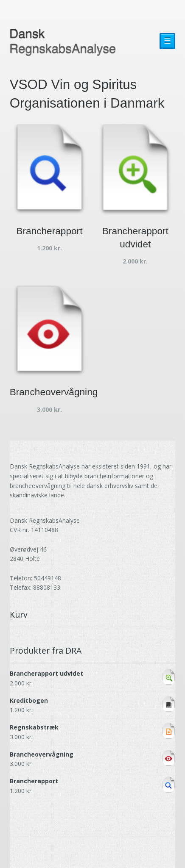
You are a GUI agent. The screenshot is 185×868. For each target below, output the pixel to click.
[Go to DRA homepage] (63, 43)
